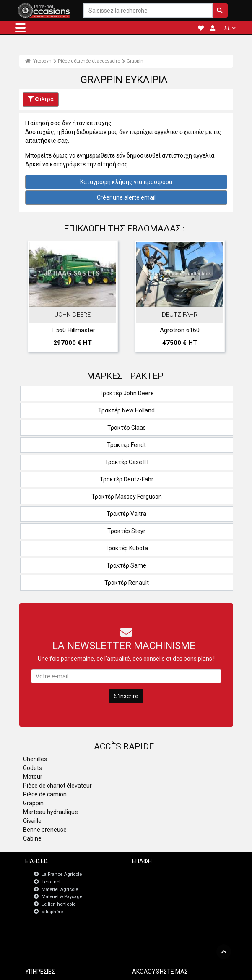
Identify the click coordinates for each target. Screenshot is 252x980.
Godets (32, 768)
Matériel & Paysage (62, 897)
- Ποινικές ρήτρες (112, 970)
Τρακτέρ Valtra (126, 514)
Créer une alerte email (126, 197)
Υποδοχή (39, 61)
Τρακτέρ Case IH (127, 462)
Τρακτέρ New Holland (126, 410)
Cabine (32, 838)
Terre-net (51, 882)
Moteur (33, 777)
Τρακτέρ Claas (127, 428)
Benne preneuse (45, 830)
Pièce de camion (45, 794)
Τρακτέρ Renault (127, 583)
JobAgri (45, 938)
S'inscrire (126, 696)
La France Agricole (62, 874)
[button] (20, 28)
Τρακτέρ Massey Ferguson (127, 497)
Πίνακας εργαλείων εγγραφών (69, 945)
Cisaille (32, 821)
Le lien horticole (58, 904)
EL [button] (227, 28)
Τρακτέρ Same (126, 565)
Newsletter (155, 881)
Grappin (135, 61)
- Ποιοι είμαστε (205, 970)
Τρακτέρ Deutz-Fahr (127, 479)
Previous (37, 298)
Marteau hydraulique (51, 812)
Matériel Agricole (60, 889)
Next (216, 298)
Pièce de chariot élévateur (57, 786)
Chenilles (35, 759)
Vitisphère (52, 912)
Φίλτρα (41, 99)
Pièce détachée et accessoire (89, 61)
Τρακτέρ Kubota (127, 548)
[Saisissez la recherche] (148, 11)
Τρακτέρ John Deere (127, 393)
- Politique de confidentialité (160, 970)
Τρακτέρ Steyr (126, 531)
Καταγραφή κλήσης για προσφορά (126, 182)
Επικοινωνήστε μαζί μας (170, 874)
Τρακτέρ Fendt (126, 445)
